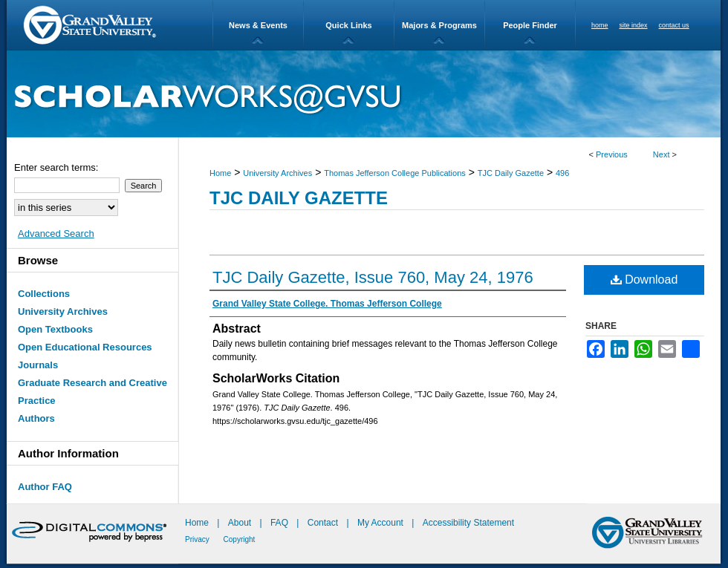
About (241, 523)
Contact (323, 523)
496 (562, 173)
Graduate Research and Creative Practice (92, 392)
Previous (612, 154)
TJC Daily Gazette (511, 173)
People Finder (530, 25)
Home (220, 173)
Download (644, 280)
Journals (38, 365)
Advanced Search (56, 234)
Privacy (198, 539)
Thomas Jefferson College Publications (395, 173)
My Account (381, 523)
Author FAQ (45, 487)
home (600, 25)
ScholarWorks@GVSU (364, 94)
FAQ (280, 523)
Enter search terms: (56, 167)
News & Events (258, 25)
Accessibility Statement (468, 523)
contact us (674, 25)
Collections (44, 294)
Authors (36, 418)
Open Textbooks (55, 329)
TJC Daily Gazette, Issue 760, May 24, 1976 (373, 277)
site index (634, 25)
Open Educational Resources (85, 347)
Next (662, 154)
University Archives (277, 173)
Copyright (240, 539)
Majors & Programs (439, 25)
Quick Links (348, 25)
